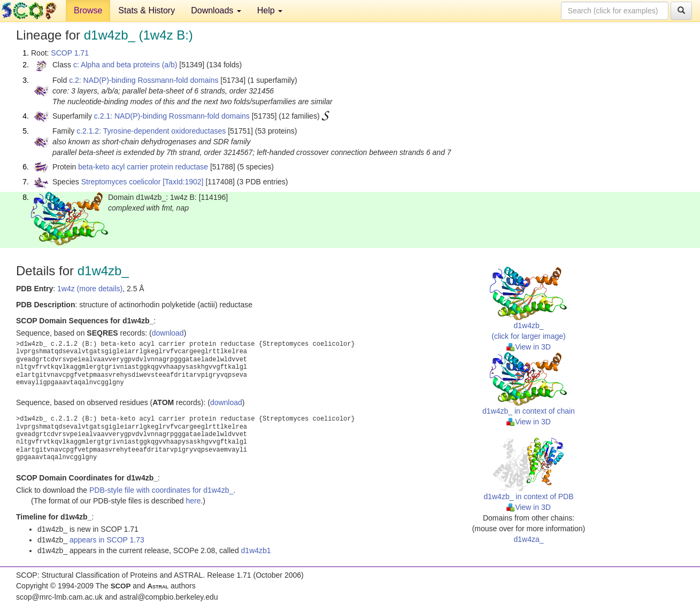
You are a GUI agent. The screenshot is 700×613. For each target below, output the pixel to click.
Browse (88, 10)
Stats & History (147, 10)
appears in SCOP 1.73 (107, 540)
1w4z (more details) (90, 289)
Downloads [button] (216, 10)
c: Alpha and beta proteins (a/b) (125, 65)
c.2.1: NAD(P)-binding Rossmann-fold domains (172, 116)
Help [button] (270, 10)
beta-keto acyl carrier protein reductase (143, 167)
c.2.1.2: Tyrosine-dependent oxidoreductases (151, 131)
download (168, 333)
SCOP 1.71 (70, 53)
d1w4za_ (528, 539)
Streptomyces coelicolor (121, 182)
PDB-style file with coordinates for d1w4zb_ (161, 490)
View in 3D (529, 347)
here (193, 501)
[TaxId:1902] (183, 182)
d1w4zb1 (256, 550)
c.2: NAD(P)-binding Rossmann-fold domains (144, 80)
